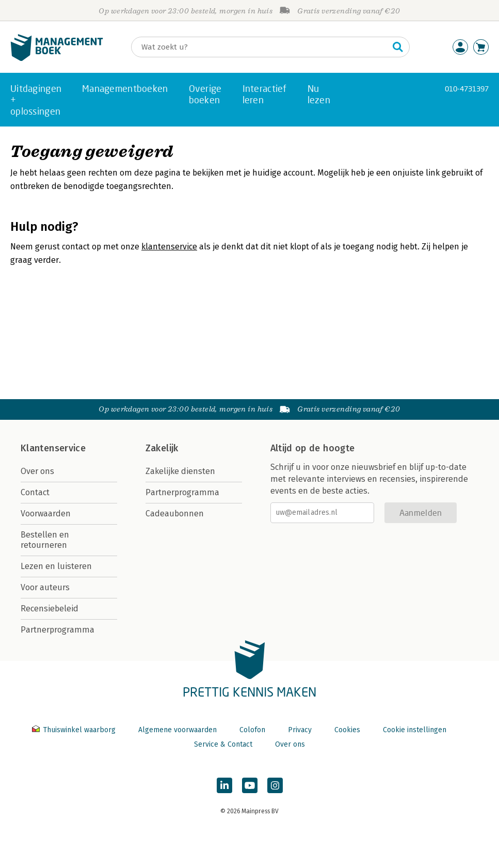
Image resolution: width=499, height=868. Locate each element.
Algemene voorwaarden (178, 730)
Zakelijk (162, 448)
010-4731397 (467, 89)
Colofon (252, 730)
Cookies (347, 730)
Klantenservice (53, 448)
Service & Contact (223, 744)
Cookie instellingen (415, 730)
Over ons (37, 471)
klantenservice (169, 247)
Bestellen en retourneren (45, 540)
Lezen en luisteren (56, 566)
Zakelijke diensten (180, 471)
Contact (35, 492)
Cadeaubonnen (175, 514)
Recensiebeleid (50, 609)
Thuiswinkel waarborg (75, 730)
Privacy (300, 730)
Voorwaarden (46, 514)
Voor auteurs (45, 587)
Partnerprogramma (58, 630)
